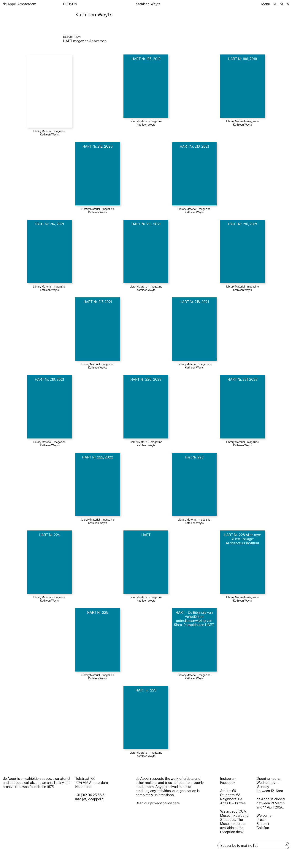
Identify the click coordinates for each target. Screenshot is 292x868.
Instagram (228, 779)
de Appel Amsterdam (20, 4)
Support (263, 824)
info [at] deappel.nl (90, 799)
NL (275, 4)
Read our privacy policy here (158, 803)
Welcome (264, 816)
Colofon (263, 828)
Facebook (228, 783)
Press (261, 820)
